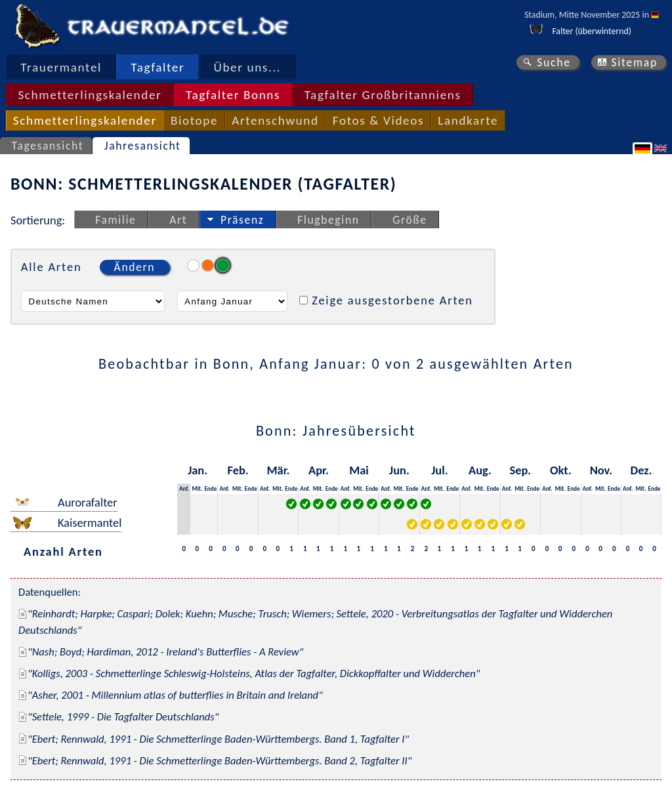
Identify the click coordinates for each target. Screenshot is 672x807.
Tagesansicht (48, 146)
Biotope (194, 120)
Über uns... (248, 67)
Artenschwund (275, 120)
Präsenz (242, 220)
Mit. (197, 488)
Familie (115, 220)
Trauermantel (61, 67)
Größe (409, 220)
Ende (210, 488)
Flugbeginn (328, 220)
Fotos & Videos (378, 120)
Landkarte (468, 120)
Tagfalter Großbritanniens (383, 95)
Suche (554, 62)
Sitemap (634, 62)
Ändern (135, 267)
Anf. (184, 488)
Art (178, 220)
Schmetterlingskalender (90, 95)
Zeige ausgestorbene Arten (392, 300)
